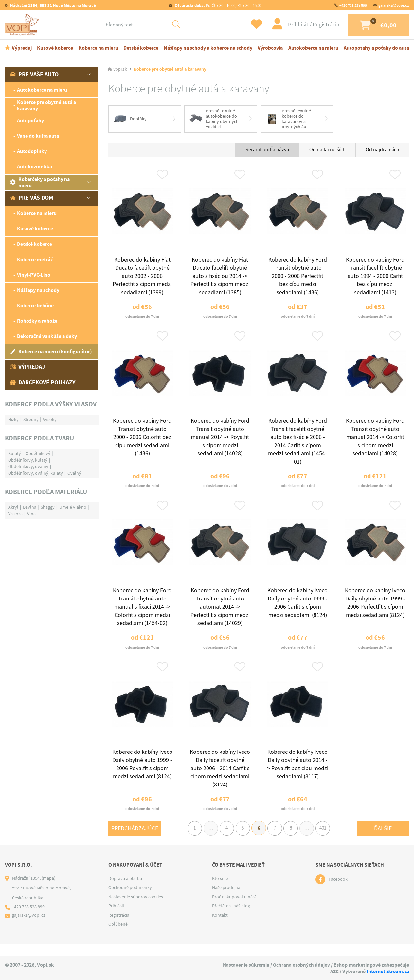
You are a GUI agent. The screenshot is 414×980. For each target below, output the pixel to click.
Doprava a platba (125, 890)
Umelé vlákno (73, 508)
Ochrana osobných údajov (301, 965)
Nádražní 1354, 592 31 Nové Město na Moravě (53, 5)
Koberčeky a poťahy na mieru (40, 183)
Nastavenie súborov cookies (136, 908)
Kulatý (15, 454)
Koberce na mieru (98, 49)
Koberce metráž (35, 260)
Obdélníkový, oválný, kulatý (36, 474)
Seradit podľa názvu (267, 151)
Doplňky (130, 120)
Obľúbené (118, 936)
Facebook (338, 891)
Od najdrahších (382, 151)
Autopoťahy (30, 121)
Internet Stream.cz (388, 971)
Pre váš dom (32, 199)
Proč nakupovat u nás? (234, 908)
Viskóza (15, 514)
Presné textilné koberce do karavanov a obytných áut (288, 120)
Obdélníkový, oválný (28, 467)
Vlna (31, 514)
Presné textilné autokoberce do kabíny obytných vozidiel (214, 120)
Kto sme (220, 890)
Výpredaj (22, 49)
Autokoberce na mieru (313, 49)
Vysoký (50, 420)
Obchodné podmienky (130, 899)
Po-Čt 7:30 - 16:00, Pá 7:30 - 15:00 (218, 5)
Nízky (13, 420)
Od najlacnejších (327, 151)
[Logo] (23, 25)
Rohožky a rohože (37, 322)
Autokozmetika (35, 168)
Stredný (31, 420)
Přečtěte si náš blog (231, 918)
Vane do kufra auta (38, 137)
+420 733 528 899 (353, 5)
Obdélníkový (38, 454)
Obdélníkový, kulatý (28, 461)
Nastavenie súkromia (244, 965)
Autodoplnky (32, 152)
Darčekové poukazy (43, 383)
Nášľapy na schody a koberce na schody (208, 49)
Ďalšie (383, 839)
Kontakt (220, 927)
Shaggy (48, 508)
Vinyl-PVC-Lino (34, 276)
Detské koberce (141, 49)
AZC (334, 971)
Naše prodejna (226, 899)
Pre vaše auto (34, 75)
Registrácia (319, 25)
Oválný (74, 474)
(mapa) (48, 890)
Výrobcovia (270, 49)
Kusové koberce (55, 49)
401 (328, 839)
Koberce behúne (35, 306)
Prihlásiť (292, 25)
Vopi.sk (120, 70)
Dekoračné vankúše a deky (47, 337)
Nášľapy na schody (38, 291)
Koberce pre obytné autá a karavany (46, 106)
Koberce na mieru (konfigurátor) (51, 353)
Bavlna (30, 508)
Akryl (13, 508)
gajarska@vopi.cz (394, 5)
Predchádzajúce (135, 839)
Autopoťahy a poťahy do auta (376, 49)
